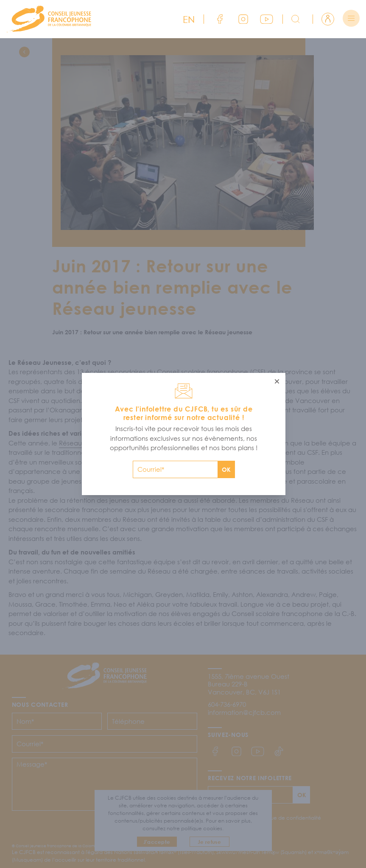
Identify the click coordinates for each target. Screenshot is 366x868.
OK (226, 469)
